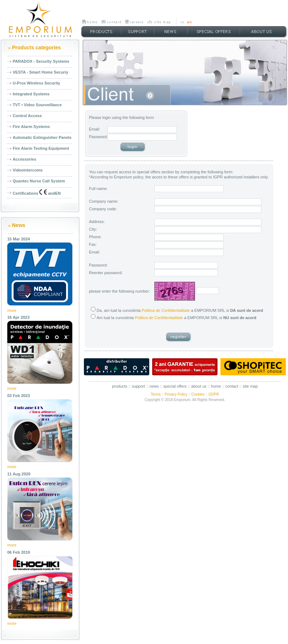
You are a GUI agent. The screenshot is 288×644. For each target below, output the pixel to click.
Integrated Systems (31, 94)
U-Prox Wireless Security (36, 83)
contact (232, 386)
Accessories (25, 159)
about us (199, 386)
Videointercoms (28, 170)
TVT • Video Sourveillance (37, 105)
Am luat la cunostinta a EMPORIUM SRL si (174, 318)
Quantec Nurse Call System (39, 181)
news (154, 386)
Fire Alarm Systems (31, 127)
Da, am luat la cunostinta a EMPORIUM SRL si (177, 310)
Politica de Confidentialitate (166, 310)
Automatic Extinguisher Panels (42, 137)
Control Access (27, 116)
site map (250, 386)
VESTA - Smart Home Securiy (40, 72)
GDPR (214, 394)
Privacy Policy (176, 394)
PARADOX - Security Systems (41, 61)
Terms (156, 394)
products (119, 386)
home (216, 386)
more (12, 310)
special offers (175, 386)
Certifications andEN (37, 192)
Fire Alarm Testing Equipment (41, 148)
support (139, 386)
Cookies (198, 394)
